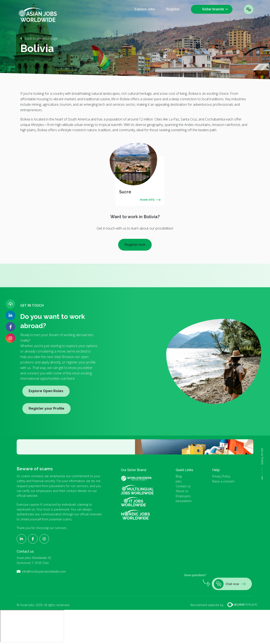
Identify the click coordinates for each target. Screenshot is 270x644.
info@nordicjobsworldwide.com (44, 571)
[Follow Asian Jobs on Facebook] (10, 327)
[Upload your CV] (10, 304)
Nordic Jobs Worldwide (136, 515)
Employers (183, 496)
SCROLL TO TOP (262, 456)
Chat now (230, 584)
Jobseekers (184, 501)
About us (182, 491)
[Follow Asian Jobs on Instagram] (10, 338)
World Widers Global (139, 478)
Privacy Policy (221, 476)
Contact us (183, 486)
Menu (249, 9)
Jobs (179, 481)
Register (173, 9)
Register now (135, 245)
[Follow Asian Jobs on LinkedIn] (10, 315)
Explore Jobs (145, 9)
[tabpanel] (140, 181)
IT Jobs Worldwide (137, 502)
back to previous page (41, 38)
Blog (179, 476)
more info (150, 200)
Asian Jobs (38, 15)
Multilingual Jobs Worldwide (137, 490)
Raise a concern (223, 481)
